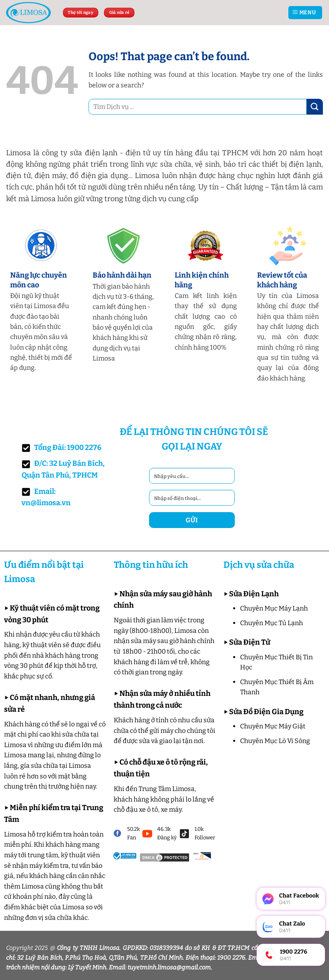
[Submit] (315, 107)
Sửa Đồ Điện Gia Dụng (266, 712)
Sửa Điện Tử (250, 642)
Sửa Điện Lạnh (254, 594)
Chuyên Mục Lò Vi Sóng (275, 741)
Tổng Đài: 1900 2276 (62, 448)
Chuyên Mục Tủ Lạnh (272, 623)
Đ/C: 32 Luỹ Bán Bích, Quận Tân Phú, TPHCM (63, 469)
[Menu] (305, 13)
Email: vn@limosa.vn (46, 497)
